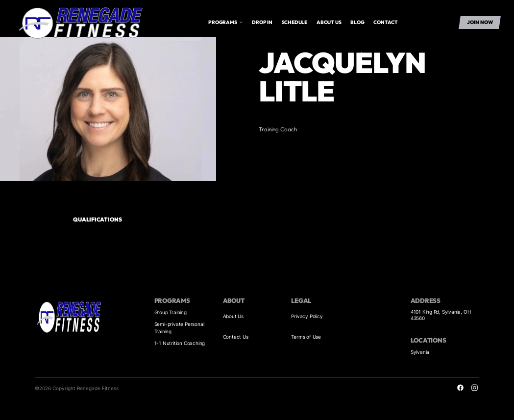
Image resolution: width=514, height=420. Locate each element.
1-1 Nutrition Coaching (180, 343)
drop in (262, 22)
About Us (233, 316)
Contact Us (236, 337)
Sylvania (420, 352)
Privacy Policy (307, 316)
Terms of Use (306, 337)
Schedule (294, 22)
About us (329, 22)
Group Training (171, 312)
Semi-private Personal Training (179, 328)
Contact (386, 22)
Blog (357, 22)
